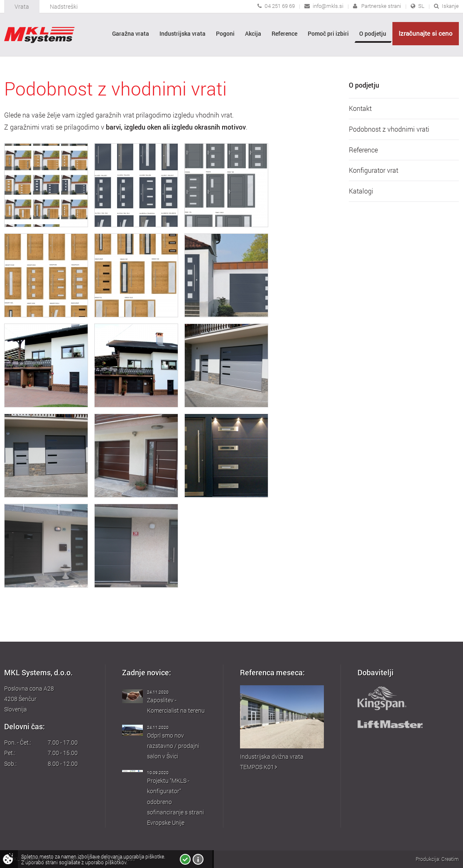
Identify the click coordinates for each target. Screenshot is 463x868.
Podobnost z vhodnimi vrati (389, 129)
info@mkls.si (328, 6)
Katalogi (361, 191)
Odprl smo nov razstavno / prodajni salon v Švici (173, 746)
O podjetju (364, 85)
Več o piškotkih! (198, 859)
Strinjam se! (185, 859)
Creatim (450, 859)
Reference (363, 150)
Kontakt (360, 108)
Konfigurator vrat (374, 170)
